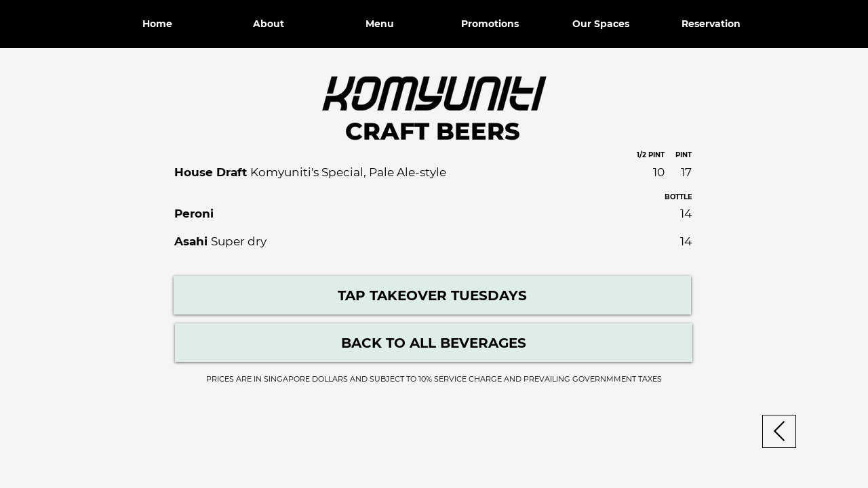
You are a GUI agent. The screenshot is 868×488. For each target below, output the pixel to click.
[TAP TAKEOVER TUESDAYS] (432, 295)
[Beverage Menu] (434, 343)
